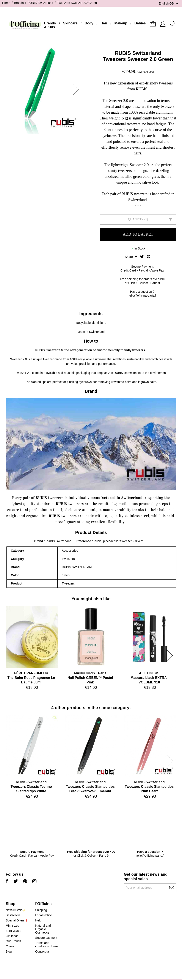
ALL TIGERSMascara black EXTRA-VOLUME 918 (149, 678)
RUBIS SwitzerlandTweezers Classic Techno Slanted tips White (31, 787)
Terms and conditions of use (46, 945)
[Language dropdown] (169, 4)
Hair (104, 23)
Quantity (136, 219)
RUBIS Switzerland (138, 53)
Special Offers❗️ (17, 920)
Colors (10, 946)
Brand (39, 541)
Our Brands (13, 941)
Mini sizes (12, 926)
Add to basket (138, 234)
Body (89, 23)
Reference (84, 541)
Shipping (41, 910)
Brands (50, 23)
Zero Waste (13, 931)
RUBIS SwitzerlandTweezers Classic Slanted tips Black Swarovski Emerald (90, 787)
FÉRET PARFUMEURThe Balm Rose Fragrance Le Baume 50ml (31, 678)
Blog (9, 951)
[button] (77, 89)
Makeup (121, 23)
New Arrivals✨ (16, 910)
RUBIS (40, 350)
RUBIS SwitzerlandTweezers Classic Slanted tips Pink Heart (149, 787)
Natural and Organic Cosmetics (43, 929)
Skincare (70, 23)
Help (38, 920)
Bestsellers (13, 915)
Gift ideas (12, 936)
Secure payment (46, 938)
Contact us (42, 951)
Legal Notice (44, 915)
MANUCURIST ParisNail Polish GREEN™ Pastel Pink (90, 678)
